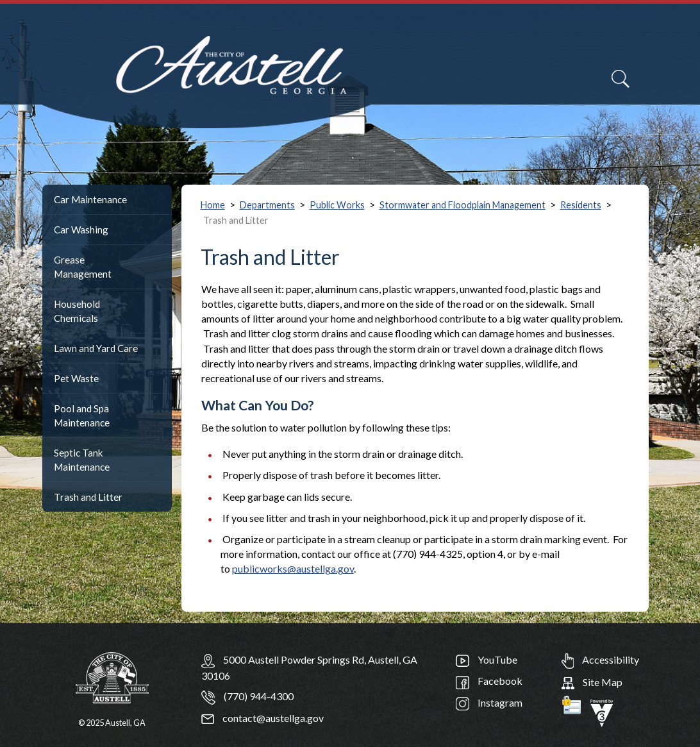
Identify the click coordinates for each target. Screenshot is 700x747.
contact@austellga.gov (262, 718)
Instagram (489, 702)
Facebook (489, 681)
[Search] (621, 79)
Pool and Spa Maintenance (82, 415)
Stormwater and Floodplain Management (463, 205)
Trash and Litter (88, 497)
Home (213, 205)
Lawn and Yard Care (96, 348)
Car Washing (81, 230)
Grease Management (83, 267)
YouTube (487, 659)
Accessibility (600, 659)
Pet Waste (76, 378)
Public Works (337, 205)
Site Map (592, 682)
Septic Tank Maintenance (82, 460)
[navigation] (660, 87)
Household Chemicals (77, 311)
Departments (267, 205)
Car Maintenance (90, 199)
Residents (581, 205)
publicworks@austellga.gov (293, 568)
